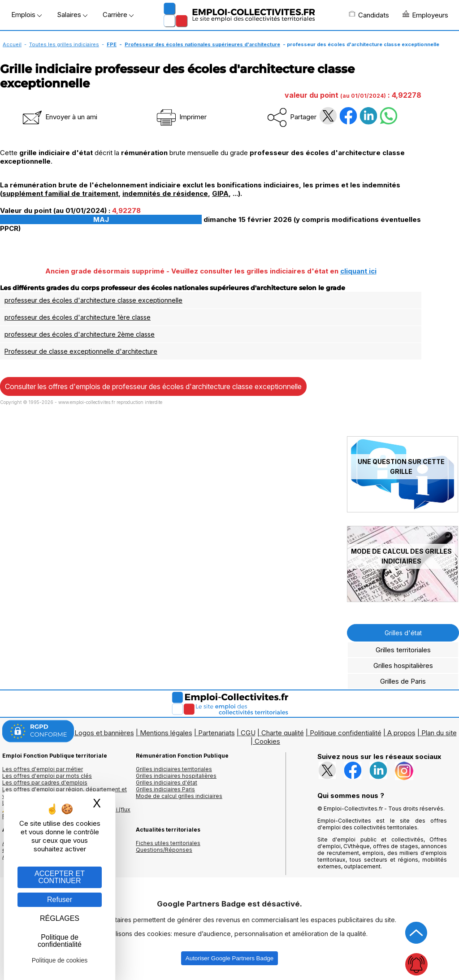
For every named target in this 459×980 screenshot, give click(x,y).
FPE (112, 44)
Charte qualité (283, 733)
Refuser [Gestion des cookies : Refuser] (60, 900)
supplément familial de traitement (60, 193)
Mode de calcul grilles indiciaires (179, 796)
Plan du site (439, 733)
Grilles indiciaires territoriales (174, 769)
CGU (248, 733)
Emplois (26, 15)
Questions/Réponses (164, 850)
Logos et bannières (104, 733)
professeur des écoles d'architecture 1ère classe (78, 317)
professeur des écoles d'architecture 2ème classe (80, 334)
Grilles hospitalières (403, 666)
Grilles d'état (403, 633)
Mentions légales (166, 733)
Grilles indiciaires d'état (167, 783)
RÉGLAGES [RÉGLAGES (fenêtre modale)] (60, 918)
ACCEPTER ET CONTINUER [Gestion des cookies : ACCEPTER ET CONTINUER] (60, 877)
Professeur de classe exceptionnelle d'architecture (81, 351)
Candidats (369, 15)
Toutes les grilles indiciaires (64, 44)
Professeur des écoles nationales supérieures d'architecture (202, 44)
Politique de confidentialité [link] (60, 941)
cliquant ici (358, 271)
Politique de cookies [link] (60, 960)
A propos (401, 733)
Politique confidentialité (346, 733)
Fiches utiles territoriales (168, 843)
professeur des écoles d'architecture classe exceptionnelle (93, 300)
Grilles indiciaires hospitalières (176, 776)
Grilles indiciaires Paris (165, 789)
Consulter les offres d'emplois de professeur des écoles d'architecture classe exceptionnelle (153, 386)
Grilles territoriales (403, 650)
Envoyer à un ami (59, 117)
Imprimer (181, 117)
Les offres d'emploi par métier (43, 769)
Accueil (12, 44)
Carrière (118, 15)
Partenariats (217, 733)
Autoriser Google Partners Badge (229, 958)
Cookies (267, 741)
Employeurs (425, 15)
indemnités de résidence (165, 193)
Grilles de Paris (403, 681)
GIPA (220, 193)
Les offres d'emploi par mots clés (47, 776)
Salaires (72, 15)
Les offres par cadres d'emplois (45, 783)
